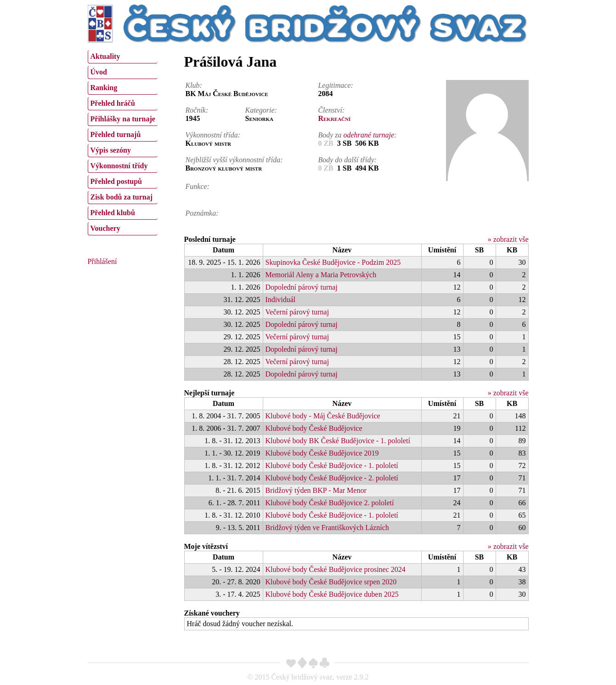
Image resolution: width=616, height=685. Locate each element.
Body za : (357, 135)
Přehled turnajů (116, 134)
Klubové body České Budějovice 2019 (322, 453)
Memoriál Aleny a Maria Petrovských (321, 275)
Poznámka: (202, 213)
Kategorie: (261, 110)
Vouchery (105, 228)
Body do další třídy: (347, 160)
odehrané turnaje (369, 135)
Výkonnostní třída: (213, 135)
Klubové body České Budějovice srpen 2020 (331, 582)
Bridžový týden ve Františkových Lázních (327, 528)
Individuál (281, 300)
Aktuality (105, 56)
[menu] (123, 142)
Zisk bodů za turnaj (122, 197)
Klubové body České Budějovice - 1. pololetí (332, 465)
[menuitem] (123, 57)
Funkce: (198, 186)
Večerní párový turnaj (297, 312)
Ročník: (197, 110)
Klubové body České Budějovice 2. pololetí (330, 503)
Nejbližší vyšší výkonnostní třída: (234, 160)
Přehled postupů (116, 181)
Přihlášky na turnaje (123, 119)
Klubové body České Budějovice (314, 428)
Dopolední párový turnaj (302, 287)
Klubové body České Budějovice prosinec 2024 (336, 569)
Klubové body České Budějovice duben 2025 (332, 594)
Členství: (331, 110)
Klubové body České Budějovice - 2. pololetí (332, 478)
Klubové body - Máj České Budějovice (323, 416)
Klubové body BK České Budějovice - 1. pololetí (338, 441)
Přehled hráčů (113, 103)
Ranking (104, 88)
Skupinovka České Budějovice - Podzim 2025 (333, 262)
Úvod (99, 72)
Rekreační (334, 118)
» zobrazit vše (508, 239)
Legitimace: (335, 85)
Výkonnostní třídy (119, 166)
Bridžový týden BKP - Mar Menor (316, 490)
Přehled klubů (113, 213)
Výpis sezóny (111, 150)
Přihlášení (102, 261)
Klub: (194, 85)
